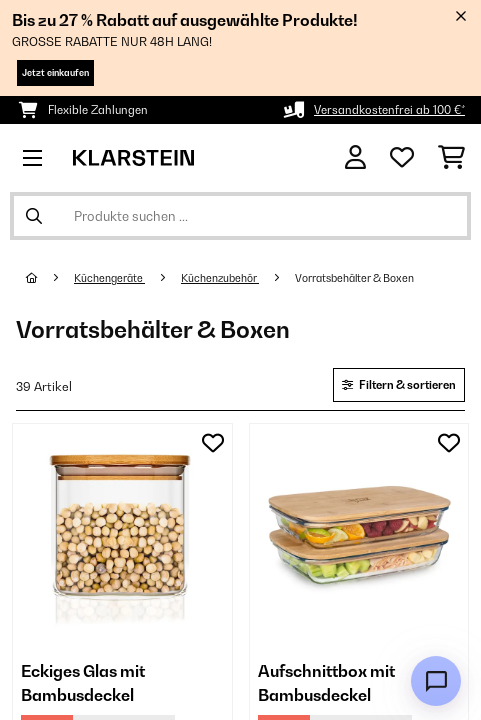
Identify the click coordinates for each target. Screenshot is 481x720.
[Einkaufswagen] (451, 158)
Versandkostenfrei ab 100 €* (389, 110)
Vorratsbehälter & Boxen (355, 278)
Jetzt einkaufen (55, 72)
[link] (122, 533)
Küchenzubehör (220, 278)
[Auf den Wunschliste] (213, 443)
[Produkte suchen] (240, 216)
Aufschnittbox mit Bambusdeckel (326, 683)
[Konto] (355, 157)
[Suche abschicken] (34, 216)
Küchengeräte (109, 278)
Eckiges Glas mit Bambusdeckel (83, 683)
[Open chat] (436, 681)
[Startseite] (50, 278)
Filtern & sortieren (399, 385)
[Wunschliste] (402, 158)
